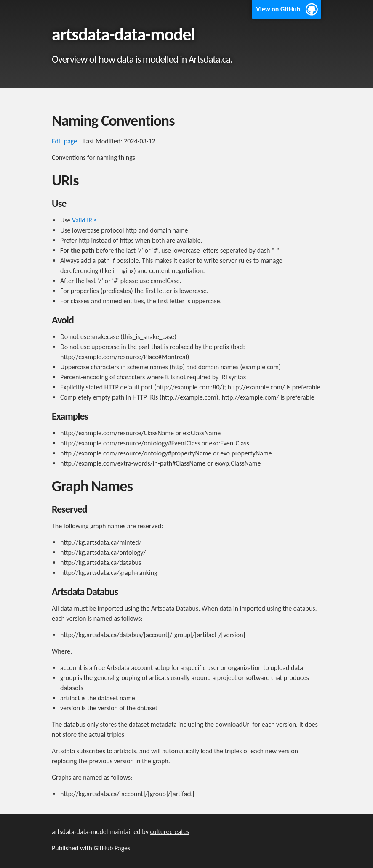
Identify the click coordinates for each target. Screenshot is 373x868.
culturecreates (169, 832)
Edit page (64, 141)
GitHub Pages (112, 848)
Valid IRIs (84, 220)
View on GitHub (278, 9)
